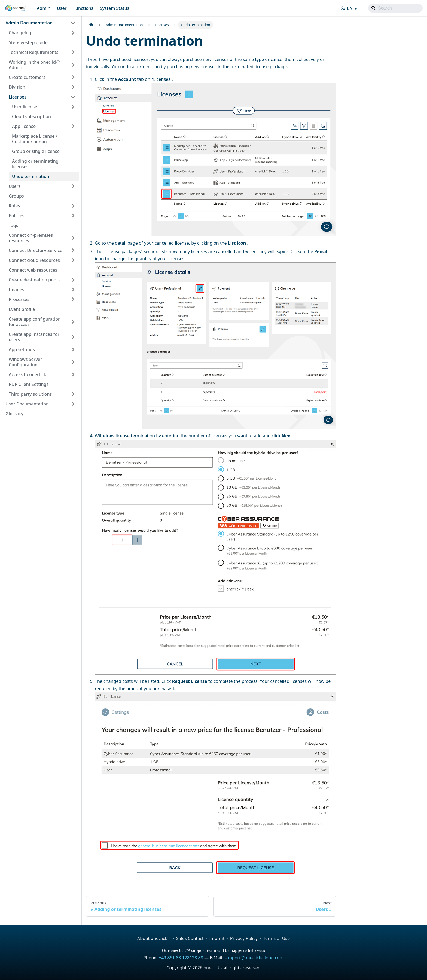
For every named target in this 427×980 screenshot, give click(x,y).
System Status (115, 8)
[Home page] (91, 25)
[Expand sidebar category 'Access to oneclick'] (73, 374)
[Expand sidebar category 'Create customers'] (73, 77)
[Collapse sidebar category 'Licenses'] (73, 97)
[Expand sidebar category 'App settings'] (73, 349)
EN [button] (346, 8)
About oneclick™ (154, 938)
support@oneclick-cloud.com (254, 958)
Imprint (217, 938)
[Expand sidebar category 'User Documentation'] (73, 404)
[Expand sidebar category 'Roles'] (73, 206)
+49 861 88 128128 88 (181, 958)
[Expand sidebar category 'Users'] (73, 186)
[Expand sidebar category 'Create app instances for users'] (73, 337)
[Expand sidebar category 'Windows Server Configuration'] (73, 362)
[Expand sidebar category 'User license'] (73, 107)
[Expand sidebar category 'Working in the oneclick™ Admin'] (73, 65)
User (62, 8)
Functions (83, 8)
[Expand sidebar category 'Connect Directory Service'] (73, 250)
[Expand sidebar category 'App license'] (73, 126)
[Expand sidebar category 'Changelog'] (73, 33)
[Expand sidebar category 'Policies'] (73, 216)
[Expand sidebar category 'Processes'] (73, 299)
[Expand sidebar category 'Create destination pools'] (73, 280)
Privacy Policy (244, 938)
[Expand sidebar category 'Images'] (73, 290)
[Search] (395, 8)
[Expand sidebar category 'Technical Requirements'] (73, 52)
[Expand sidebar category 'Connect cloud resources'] (73, 260)
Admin (44, 8)
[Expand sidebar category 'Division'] (73, 87)
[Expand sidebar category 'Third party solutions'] (73, 394)
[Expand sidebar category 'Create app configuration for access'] (73, 322)
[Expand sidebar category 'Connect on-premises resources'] (73, 238)
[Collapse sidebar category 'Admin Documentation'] (73, 23)
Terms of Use (276, 938)
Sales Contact (190, 938)
